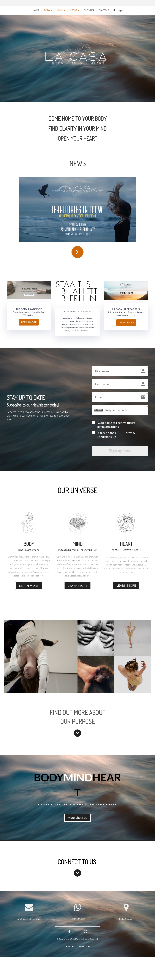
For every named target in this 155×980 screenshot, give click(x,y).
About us (70, 947)
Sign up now (120, 451)
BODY (47, 10)
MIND (60, 10)
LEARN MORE (29, 322)
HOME (36, 10)
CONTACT (104, 10)
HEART (73, 10)
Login (118, 10)
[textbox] (41, 418)
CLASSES (89, 10)
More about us (77, 818)
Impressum (84, 947)
